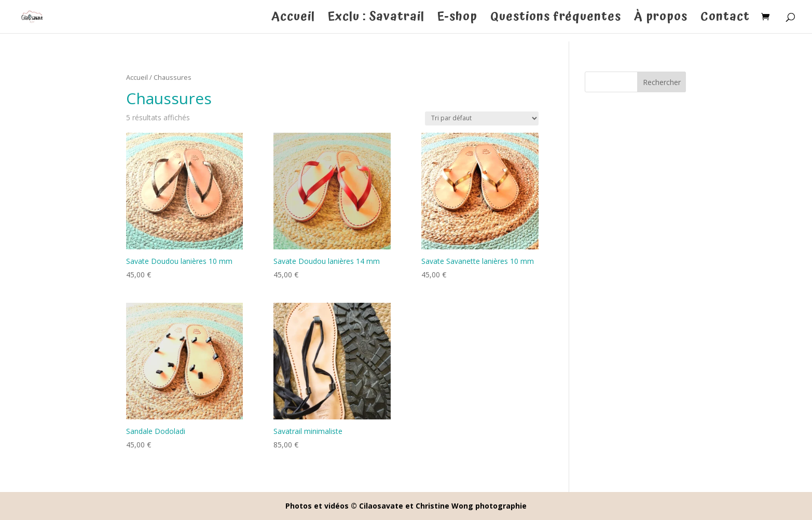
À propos (661, 20)
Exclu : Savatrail (376, 20)
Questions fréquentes (556, 20)
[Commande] (482, 118)
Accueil (293, 20)
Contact (725, 20)
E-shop (457, 20)
